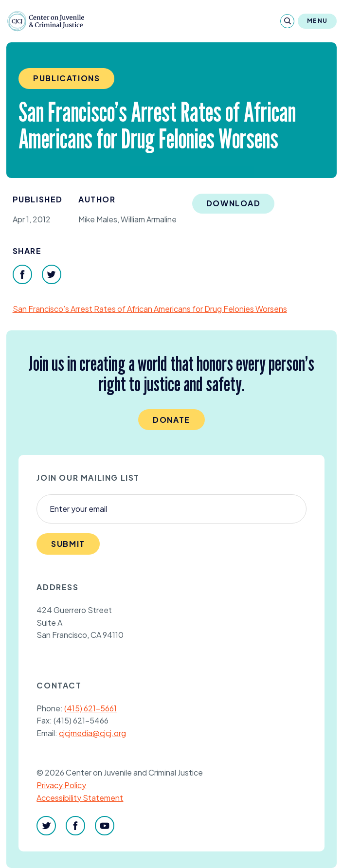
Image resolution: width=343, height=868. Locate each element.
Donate (171, 420)
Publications (66, 78)
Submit (68, 544)
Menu (317, 21)
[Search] (287, 21)
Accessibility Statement (80, 798)
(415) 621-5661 (90, 708)
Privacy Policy (61, 785)
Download (234, 203)
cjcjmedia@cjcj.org (92, 733)
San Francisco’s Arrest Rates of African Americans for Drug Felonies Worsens (150, 309)
